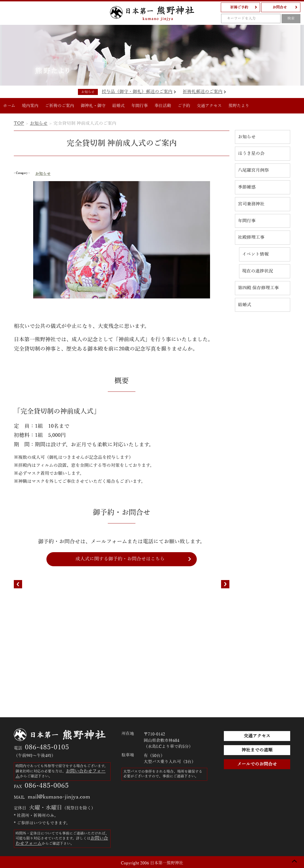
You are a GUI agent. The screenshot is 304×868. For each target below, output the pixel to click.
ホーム (9, 106)
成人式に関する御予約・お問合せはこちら (120, 559)
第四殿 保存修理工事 (258, 288)
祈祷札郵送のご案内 (204, 92)
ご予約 (184, 106)
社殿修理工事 (251, 237)
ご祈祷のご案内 (60, 106)
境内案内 (30, 106)
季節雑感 (247, 187)
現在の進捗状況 (258, 271)
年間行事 (140, 106)
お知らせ (39, 123)
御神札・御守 (93, 106)
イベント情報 (255, 254)
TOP (19, 123)
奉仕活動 (163, 106)
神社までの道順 (257, 750)
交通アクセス (209, 106)
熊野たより (239, 106)
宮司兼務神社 (251, 204)
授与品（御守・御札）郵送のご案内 (139, 92)
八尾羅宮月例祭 (253, 170)
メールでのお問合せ (257, 764)
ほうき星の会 (251, 154)
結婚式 (118, 106)
